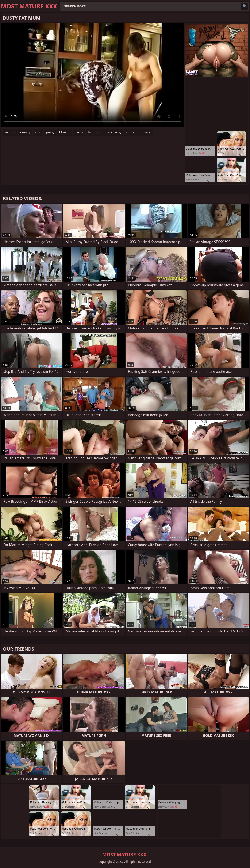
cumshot (132, 132)
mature (10, 132)
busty (79, 132)
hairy (147, 132)
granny (25, 132)
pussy (50, 132)
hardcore (94, 132)
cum (38, 132)
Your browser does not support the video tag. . (93, 75)
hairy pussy (113, 132)
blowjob (65, 132)
